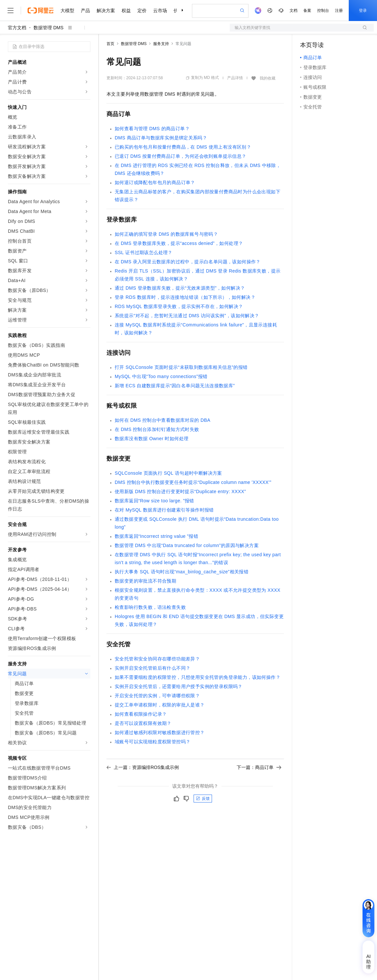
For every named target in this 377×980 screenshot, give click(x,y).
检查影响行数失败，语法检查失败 (150, 607)
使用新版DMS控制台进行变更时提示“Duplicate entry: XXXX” (180, 491)
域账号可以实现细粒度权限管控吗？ (153, 742)
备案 (307, 11)
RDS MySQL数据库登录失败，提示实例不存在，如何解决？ (179, 306)
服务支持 (161, 44)
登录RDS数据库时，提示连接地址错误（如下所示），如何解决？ (185, 297)
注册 (339, 11)
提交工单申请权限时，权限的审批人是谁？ (160, 705)
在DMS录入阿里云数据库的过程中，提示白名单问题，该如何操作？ (188, 262)
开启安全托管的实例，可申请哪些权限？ (157, 696)
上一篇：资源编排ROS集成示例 (143, 767)
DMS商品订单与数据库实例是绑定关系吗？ (161, 138)
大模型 (67, 11)
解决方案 (106, 11)
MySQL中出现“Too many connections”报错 (161, 376)
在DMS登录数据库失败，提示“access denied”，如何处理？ (179, 243)
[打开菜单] (11, 11)
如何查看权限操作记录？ (141, 714)
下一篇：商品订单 (259, 767)
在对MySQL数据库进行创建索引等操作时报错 (164, 510)
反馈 (203, 799)
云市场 (160, 11)
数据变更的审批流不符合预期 (145, 581)
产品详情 (235, 78)
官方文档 (17, 28)
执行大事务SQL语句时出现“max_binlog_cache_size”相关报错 (182, 572)
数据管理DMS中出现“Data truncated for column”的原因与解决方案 (187, 545)
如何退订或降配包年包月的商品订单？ (155, 182)
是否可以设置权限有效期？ (143, 723)
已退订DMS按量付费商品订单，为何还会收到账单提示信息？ (181, 156)
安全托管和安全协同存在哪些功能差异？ (157, 659)
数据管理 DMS (48, 28)
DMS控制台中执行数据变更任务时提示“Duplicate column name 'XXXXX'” (193, 482)
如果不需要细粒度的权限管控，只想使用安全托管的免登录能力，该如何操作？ (198, 677)
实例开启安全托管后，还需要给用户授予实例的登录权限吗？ (179, 686)
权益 (126, 11)
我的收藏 (268, 78)
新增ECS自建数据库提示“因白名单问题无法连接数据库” (175, 386)
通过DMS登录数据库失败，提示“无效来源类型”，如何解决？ (180, 288)
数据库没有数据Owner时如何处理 (152, 439)
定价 (142, 11)
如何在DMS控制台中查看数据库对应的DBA (163, 420)
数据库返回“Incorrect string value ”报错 (156, 536)
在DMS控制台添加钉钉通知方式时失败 (157, 429)
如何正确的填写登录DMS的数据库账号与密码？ (166, 234)
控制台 (323, 11)
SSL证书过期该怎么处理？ (144, 252)
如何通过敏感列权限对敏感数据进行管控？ (160, 732)
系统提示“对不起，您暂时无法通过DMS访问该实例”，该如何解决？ (187, 316)
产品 (85, 11)
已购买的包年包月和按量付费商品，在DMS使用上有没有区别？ (183, 147)
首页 (110, 44)
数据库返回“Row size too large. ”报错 (154, 501)
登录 (363, 11)
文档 (294, 11)
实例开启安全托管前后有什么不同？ (153, 668)
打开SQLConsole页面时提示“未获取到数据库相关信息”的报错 (181, 367)
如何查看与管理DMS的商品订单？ (152, 129)
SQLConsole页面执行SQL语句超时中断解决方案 (168, 473)
